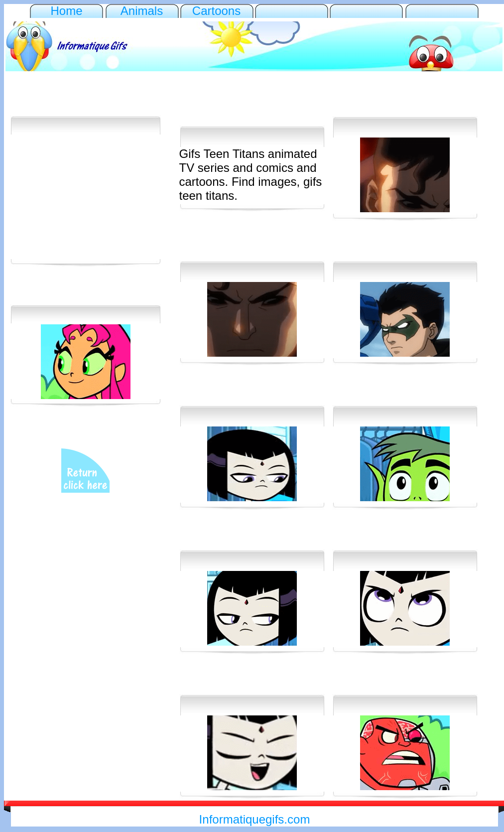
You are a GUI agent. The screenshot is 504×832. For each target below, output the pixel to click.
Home (66, 11)
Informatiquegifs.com (255, 819)
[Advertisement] (254, 100)
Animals (142, 11)
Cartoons (216, 11)
